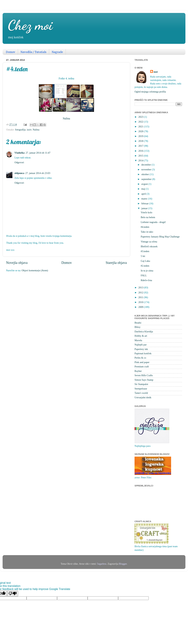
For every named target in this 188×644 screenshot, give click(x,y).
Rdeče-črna (146, 280)
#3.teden (145, 251)
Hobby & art (141, 336)
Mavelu (138, 340)
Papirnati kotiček (143, 353)
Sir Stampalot (141, 384)
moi (156, 72)
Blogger (123, 564)
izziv (29, 130)
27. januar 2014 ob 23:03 (38, 173)
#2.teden (145, 266)
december (147, 165)
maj (144, 189)
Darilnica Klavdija (144, 331)
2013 (141, 287)
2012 (141, 292)
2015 (141, 156)
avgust (145, 184)
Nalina (66, 118)
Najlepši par (141, 345)
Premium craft (142, 367)
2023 (141, 117)
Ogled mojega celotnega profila (150, 92)
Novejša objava (17, 263)
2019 (141, 136)
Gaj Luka (145, 261)
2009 (141, 307)
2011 (141, 297)
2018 (141, 141)
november (147, 169)
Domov (11, 52)
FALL (144, 275)
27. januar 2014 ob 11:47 (38, 153)
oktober (146, 174)
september (147, 179)
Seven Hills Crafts (144, 375)
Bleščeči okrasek (149, 246)
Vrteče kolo (147, 212)
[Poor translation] (13, 594)
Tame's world (141, 393)
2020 (141, 131)
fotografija (20, 130)
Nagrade (57, 52)
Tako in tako (147, 232)
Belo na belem (148, 217)
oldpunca (19, 173)
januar (145, 208)
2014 (141, 160)
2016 (141, 151)
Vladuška (19, 153)
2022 (141, 122)
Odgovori (19, 162)
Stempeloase (141, 389)
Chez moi (30, 25)
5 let (143, 256)
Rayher (138, 371)
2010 (141, 302)
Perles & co (140, 358)
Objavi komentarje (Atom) (35, 270)
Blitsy (137, 327)
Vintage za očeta (149, 242)
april (144, 194)
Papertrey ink (141, 349)
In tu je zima (147, 271)
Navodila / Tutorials (33, 52)
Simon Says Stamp (144, 380)
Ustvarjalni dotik (143, 397)
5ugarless (102, 564)
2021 (141, 126)
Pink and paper (142, 362)
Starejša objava (116, 263)
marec (145, 199)
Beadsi (138, 323)
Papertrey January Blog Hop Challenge (160, 237)
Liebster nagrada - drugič (153, 222)
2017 (141, 146)
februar (145, 203)
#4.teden (145, 227)
